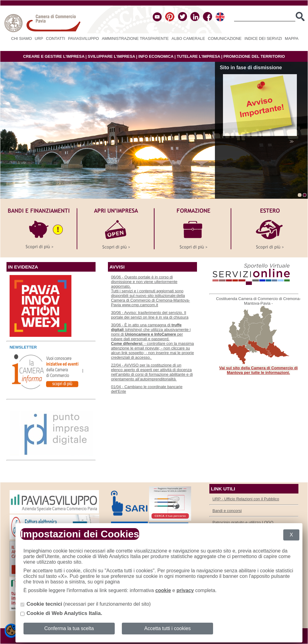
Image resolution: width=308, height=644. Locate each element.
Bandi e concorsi (227, 511)
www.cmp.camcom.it (140, 305)
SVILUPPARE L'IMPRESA (111, 56)
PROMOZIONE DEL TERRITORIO (254, 56)
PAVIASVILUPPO (83, 38)
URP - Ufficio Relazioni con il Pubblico (246, 499)
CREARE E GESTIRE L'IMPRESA (54, 56)
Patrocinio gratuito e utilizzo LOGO (243, 522)
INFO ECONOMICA (156, 56)
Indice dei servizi (263, 38)
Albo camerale (188, 38)
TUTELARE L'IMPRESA (198, 56)
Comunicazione (225, 38)
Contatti (56, 38)
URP (39, 38)
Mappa (292, 38)
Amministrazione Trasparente (135, 38)
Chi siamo (21, 38)
